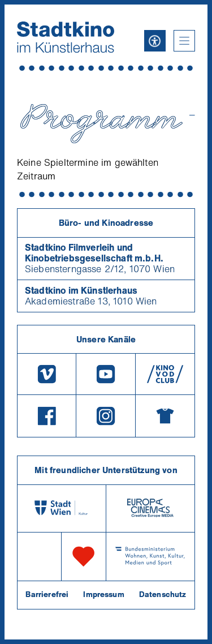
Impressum (103, 594)
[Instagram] (106, 416)
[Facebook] (47, 416)
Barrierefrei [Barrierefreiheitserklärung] (47, 594)
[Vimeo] (47, 374)
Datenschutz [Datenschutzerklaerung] (163, 594)
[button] (184, 41)
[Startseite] (66, 37)
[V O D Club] (165, 374)
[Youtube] (106, 374)
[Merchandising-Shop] (165, 416)
